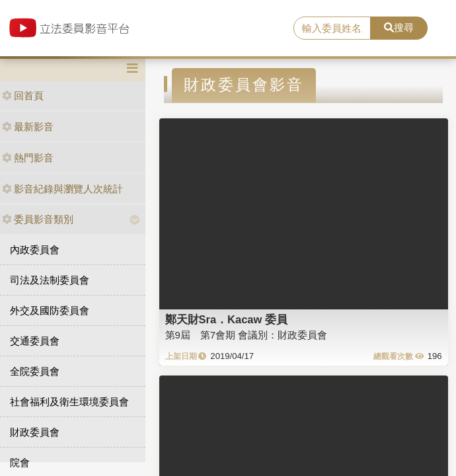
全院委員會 (35, 371)
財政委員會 (35, 432)
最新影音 (28, 127)
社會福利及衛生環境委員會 (69, 402)
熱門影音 (28, 158)
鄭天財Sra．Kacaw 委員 (226, 319)
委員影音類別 (38, 219)
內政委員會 (35, 250)
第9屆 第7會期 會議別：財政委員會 (247, 335)
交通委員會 (35, 341)
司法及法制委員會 (50, 280)
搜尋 (399, 27)
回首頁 (23, 96)
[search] (332, 28)
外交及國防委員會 (50, 310)
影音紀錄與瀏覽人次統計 (62, 189)
